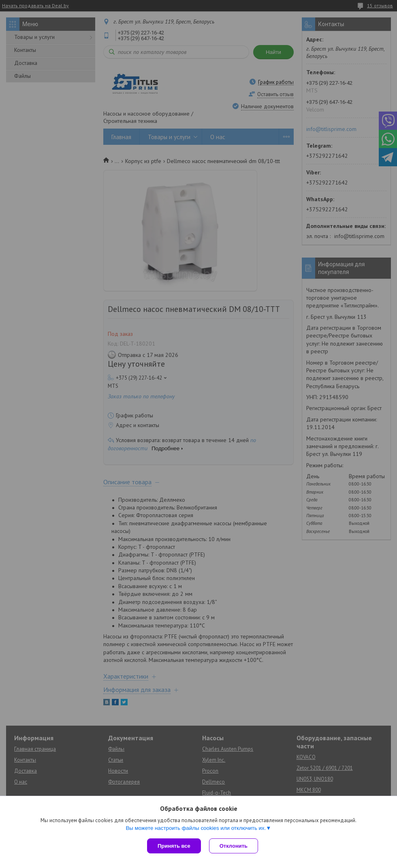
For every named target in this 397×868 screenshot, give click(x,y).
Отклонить (234, 846)
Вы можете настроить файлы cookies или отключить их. (196, 828)
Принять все (174, 846)
